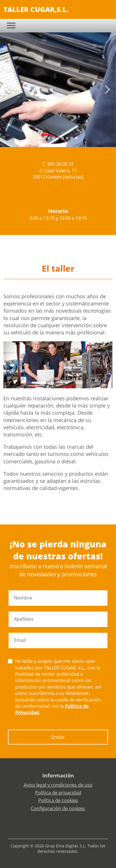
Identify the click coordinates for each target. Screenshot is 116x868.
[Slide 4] (58, 138)
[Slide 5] (63, 138)
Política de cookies (58, 800)
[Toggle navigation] (11, 26)
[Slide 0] (40, 138)
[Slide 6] (67, 138)
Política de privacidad (58, 793)
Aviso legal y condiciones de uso (58, 785)
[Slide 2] (49, 138)
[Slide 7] (72, 138)
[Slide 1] (44, 138)
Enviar (58, 737)
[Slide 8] (76, 138)
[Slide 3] (53, 138)
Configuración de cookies (58, 808)
